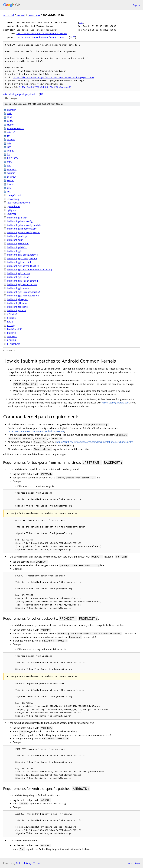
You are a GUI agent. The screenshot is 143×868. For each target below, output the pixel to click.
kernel (21, 15)
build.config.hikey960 (18, 299)
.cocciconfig (13, 199)
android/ (11, 110)
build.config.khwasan (18, 303)
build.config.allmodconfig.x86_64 (24, 232)
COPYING (12, 314)
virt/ (9, 192)
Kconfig (11, 325)
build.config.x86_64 (17, 310)
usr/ (9, 188)
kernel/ (11, 151)
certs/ (10, 121)
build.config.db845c (17, 247)
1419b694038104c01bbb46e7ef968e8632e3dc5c (42, 37)
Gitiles (19, 863)
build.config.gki (15, 251)
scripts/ (11, 173)
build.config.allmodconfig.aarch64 (24, 225)
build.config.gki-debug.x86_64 (22, 258)
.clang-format (14, 195)
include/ (11, 139)
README (12, 340)
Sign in (136, 5)
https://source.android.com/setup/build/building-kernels (36, 431)
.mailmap (12, 214)
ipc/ (9, 147)
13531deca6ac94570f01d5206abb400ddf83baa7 (42, 33)
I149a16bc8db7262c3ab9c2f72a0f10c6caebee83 (45, 87)
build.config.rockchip (17, 307)
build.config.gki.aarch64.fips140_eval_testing (29, 270)
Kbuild (10, 322)
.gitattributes (14, 206)
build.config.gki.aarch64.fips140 (23, 266)
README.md (14, 344)
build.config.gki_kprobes (19, 288)
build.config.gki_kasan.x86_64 (22, 284)
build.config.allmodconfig (20, 221)
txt (130, 863)
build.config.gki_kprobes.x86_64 (23, 296)
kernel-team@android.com (116, 403)
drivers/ (11, 132)
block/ (10, 117)
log (81, 22)
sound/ (11, 180)
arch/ (10, 113)
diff (72, 37)
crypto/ (11, 125)
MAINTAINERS (15, 329)
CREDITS (12, 318)
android (8, 15)
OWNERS (12, 336)
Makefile (11, 333)
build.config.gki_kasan (18, 277)
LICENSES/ (13, 158)
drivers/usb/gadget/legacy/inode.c (20, 94)
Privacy (28, 863)
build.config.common (18, 243)
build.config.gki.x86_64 (18, 273)
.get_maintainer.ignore (18, 203)
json (137, 863)
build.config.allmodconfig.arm (22, 229)
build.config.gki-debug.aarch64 (23, 255)
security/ (11, 177)
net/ (9, 166)
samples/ (12, 169)
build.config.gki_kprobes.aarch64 (24, 292)
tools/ (10, 184)
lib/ (9, 154)
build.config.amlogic (17, 236)
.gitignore (12, 210)
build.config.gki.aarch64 (19, 262)
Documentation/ (16, 128)
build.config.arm (15, 240)
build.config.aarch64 (17, 218)
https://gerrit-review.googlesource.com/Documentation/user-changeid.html (95, 442)
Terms (37, 863)
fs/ (8, 136)
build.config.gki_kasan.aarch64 (22, 281)
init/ (9, 143)
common (34, 15)
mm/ (10, 162)
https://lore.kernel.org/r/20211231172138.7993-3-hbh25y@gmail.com (53, 77)
